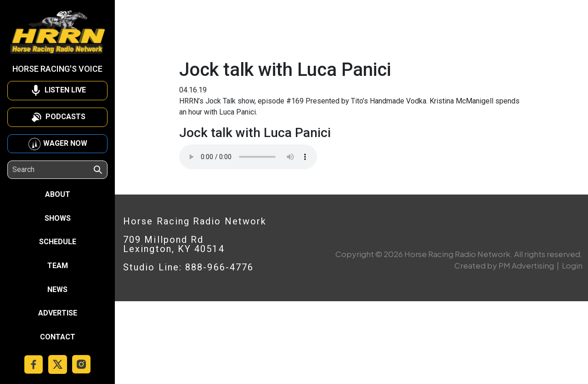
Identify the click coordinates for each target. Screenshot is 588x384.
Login (572, 265)
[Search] (52, 170)
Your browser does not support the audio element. (248, 157)
